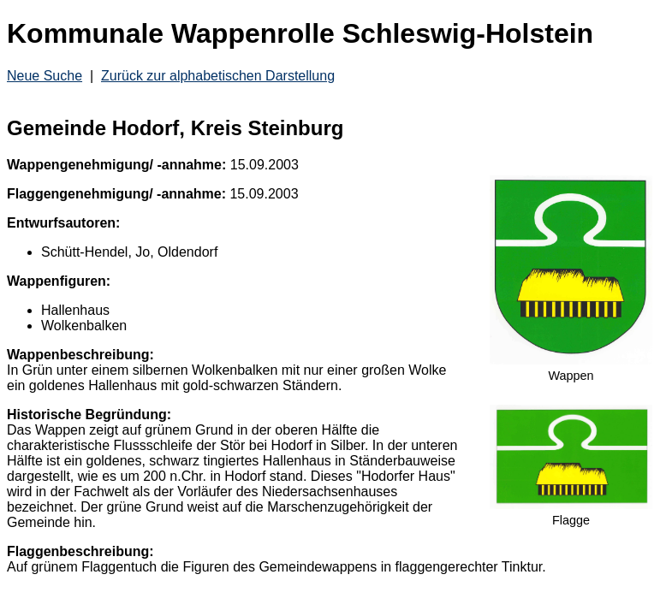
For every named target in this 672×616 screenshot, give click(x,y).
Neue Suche (45, 76)
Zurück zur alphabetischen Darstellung (218, 76)
